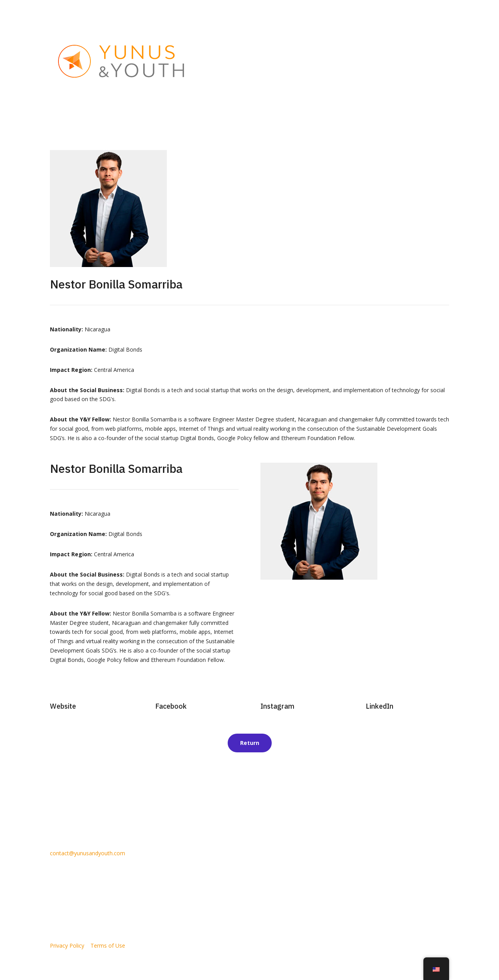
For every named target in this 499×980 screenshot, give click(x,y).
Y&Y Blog (409, 61)
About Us (252, 61)
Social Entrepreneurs (298, 61)
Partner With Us (361, 61)
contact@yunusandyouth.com (88, 853)
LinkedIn (380, 706)
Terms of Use (108, 946)
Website (63, 706)
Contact (439, 61)
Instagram (277, 706)
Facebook (171, 706)
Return (250, 743)
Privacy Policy (67, 946)
